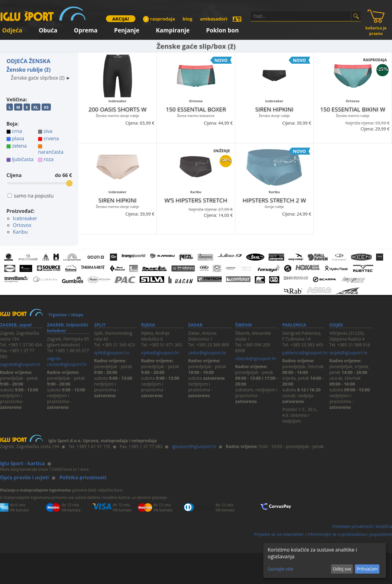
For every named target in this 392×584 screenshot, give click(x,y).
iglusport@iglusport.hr (194, 446)
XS (46, 107)
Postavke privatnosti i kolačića (362, 526)
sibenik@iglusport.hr (256, 358)
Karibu (20, 232)
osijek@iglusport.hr (349, 353)
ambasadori (214, 19)
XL (36, 107)
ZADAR (195, 325)
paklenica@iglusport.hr (305, 353)
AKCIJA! (121, 19)
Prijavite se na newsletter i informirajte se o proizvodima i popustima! (323, 534)
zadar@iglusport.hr (207, 353)
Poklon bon (222, 29)
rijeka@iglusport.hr (160, 353)
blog (187, 19)
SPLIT (100, 325)
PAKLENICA (294, 325)
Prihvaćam (367, 569)
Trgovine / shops (66, 315)
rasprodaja (159, 19)
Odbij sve (342, 569)
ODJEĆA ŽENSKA (28, 61)
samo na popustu (34, 196)
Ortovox (22, 225)
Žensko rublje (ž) (28, 70)
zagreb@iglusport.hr (20, 364)
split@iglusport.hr (112, 353)
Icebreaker (25, 218)
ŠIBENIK (244, 325)
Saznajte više (280, 569)
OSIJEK (336, 325)
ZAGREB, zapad (16, 325)
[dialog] (325, 560)
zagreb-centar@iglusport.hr (67, 361)
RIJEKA (148, 325)
